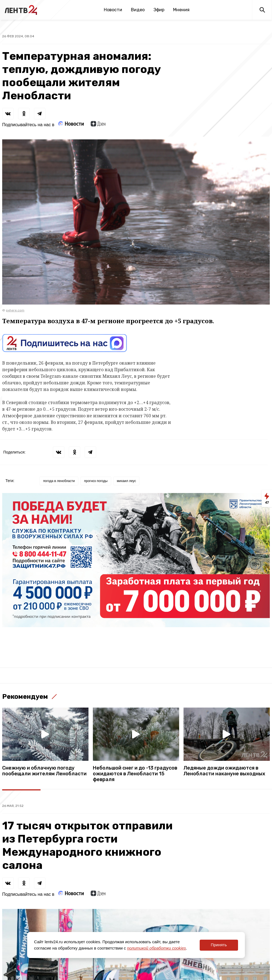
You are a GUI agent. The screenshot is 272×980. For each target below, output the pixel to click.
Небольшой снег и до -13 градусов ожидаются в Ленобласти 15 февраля (135, 774)
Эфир (159, 10)
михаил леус (127, 481)
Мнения (181, 10)
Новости (113, 10)
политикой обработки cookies (157, 948)
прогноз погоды (96, 481)
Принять (219, 945)
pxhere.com (15, 310)
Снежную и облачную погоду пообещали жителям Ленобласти (44, 771)
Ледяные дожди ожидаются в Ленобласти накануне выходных (224, 771)
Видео (138, 10)
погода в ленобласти (59, 481)
